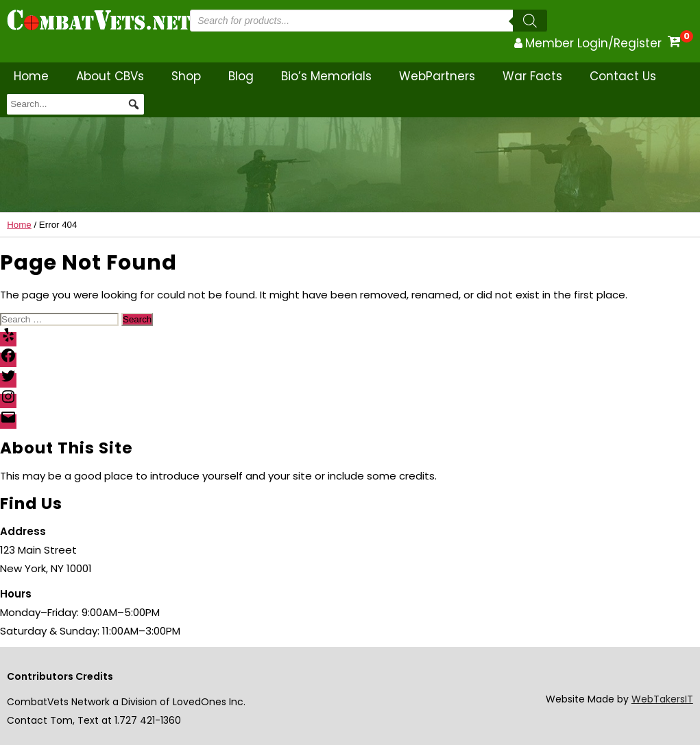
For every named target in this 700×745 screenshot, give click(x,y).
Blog (241, 76)
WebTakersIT (662, 699)
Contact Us (623, 76)
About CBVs (110, 76)
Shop (186, 76)
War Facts (532, 76)
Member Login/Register (593, 43)
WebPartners (437, 76)
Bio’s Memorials (326, 76)
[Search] (530, 21)
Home (31, 76)
